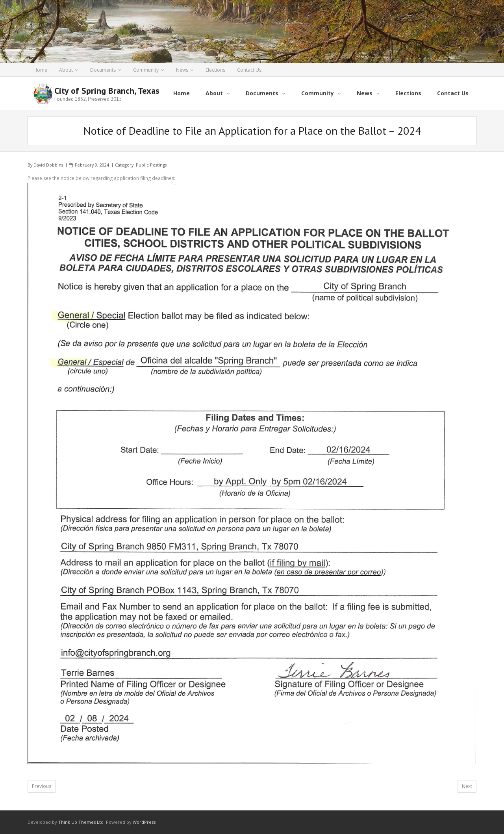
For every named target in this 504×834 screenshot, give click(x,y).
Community (146, 70)
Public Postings (151, 165)
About (66, 70)
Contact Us (249, 70)
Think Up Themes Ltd (81, 822)
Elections (215, 70)
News (182, 70)
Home (40, 70)
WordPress (144, 822)
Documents (103, 70)
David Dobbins (48, 165)
